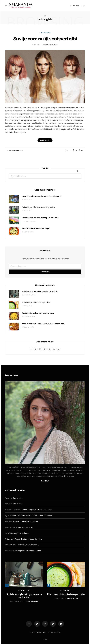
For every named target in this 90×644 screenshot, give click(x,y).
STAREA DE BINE (24, 590)
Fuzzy (7, 533)
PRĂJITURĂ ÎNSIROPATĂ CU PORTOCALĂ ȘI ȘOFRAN (43, 324)
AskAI (7, 545)
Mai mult (45, 481)
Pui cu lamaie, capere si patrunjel (35, 228)
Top (45, 639)
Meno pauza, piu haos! (20, 533)
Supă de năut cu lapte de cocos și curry (38, 313)
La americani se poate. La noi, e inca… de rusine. (41, 196)
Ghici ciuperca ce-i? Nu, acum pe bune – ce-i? (40, 218)
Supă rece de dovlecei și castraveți (26, 521)
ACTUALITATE (46, 33)
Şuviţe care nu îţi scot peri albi (45, 39)
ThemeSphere (41, 632)
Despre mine (18, 498)
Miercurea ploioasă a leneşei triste (36, 302)
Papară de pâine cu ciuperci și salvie (28, 539)
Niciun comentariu (50, 44)
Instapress (9, 539)
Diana (7, 527)
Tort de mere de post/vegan (22, 527)
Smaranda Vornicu (16, 150)
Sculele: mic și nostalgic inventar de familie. (40, 291)
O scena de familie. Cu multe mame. (25, 545)
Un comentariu (72, 598)
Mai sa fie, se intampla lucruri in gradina (38, 207)
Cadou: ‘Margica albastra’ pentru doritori (37, 510)
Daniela (8, 521)
